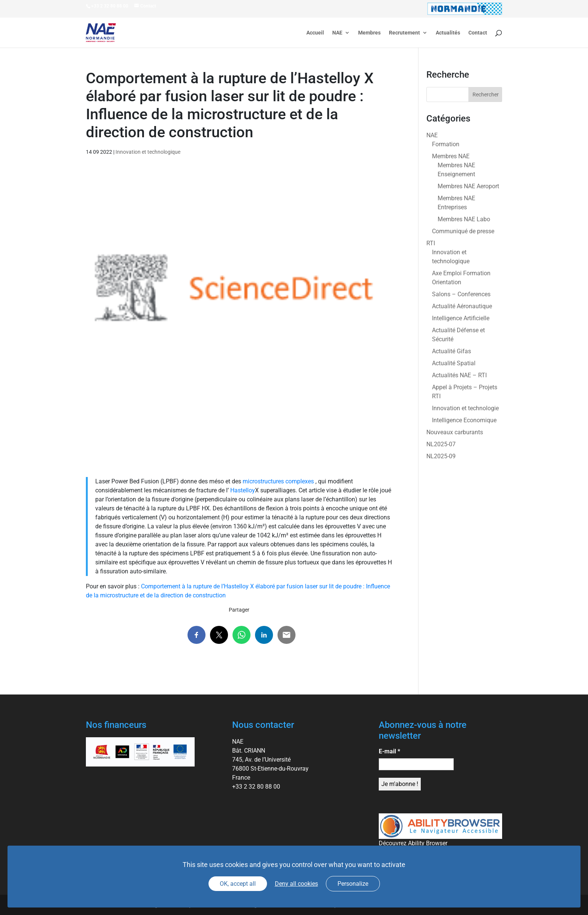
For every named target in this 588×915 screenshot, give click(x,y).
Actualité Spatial (454, 363)
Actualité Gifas (451, 351)
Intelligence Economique (464, 420)
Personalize (353, 884)
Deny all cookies (296, 884)
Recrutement (404, 33)
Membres (369, 33)
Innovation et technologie (465, 408)
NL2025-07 (441, 444)
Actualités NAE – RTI (459, 375)
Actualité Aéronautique (462, 306)
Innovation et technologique (148, 152)
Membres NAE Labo (464, 219)
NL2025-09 (441, 456)
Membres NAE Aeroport (468, 186)
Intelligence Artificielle (461, 318)
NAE (337, 33)
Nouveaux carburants (455, 432)
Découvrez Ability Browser (413, 843)
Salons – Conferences (461, 294)
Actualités (448, 33)
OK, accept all (238, 884)
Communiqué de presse (463, 231)
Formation (446, 144)
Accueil (315, 33)
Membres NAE (451, 156)
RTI (431, 243)
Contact (478, 33)
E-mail (389, 751)
